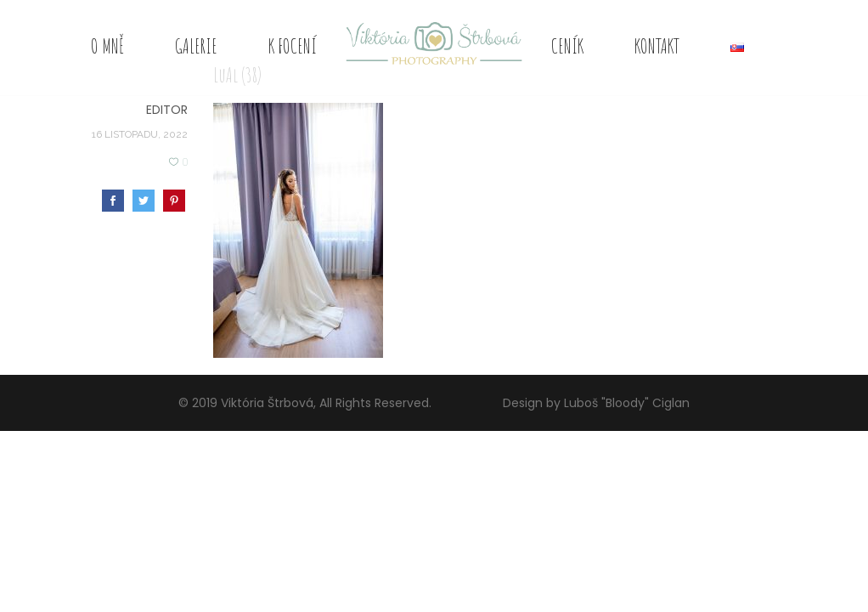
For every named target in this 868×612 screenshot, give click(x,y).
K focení (293, 46)
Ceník (567, 46)
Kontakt (657, 46)
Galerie (196, 46)
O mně (107, 46)
